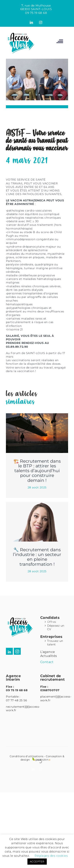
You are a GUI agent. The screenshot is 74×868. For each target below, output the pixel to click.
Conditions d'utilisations (27, 756)
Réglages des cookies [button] (51, 856)
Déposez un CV (56, 627)
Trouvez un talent (55, 643)
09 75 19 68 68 (36, 13)
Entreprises (51, 637)
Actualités (49, 656)
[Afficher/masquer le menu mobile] (60, 41)
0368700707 (50, 690)
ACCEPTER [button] (37, 861)
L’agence (48, 652)
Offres (52, 622)
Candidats (50, 618)
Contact (47, 662)
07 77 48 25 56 (16, 700)
